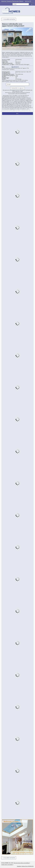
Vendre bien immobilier (7, 865)
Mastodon (19, 866)
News (21, 1)
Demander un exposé (18, 88)
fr (31, 1)
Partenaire (16, 1)
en (28, 1)
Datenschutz (25, 866)
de (26, 1)
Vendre (9, 1)
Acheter (4, 1)
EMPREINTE (31, 866)
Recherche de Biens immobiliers (22, 863)
